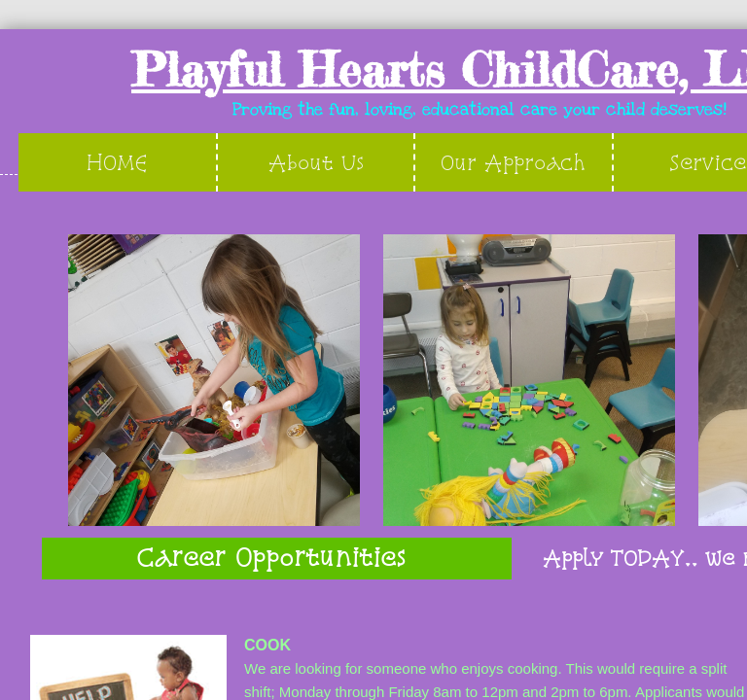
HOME (117, 162)
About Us (316, 162)
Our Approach (513, 162)
